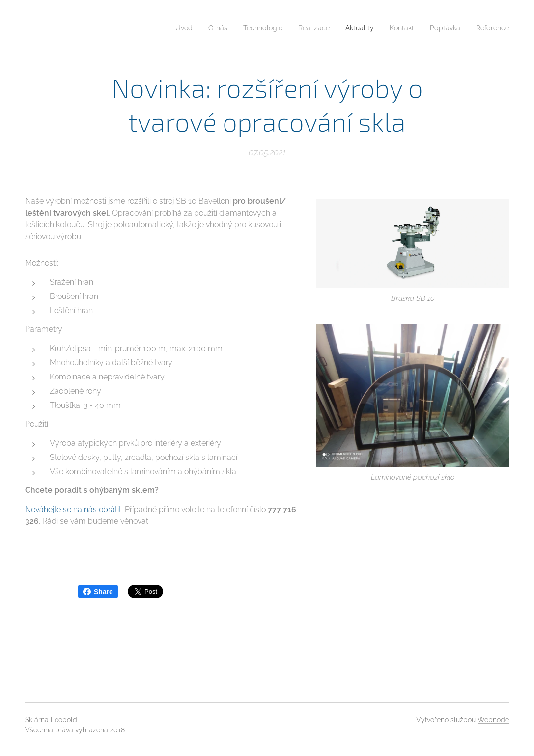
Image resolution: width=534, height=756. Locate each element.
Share (98, 592)
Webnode (493, 720)
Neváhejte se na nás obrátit (73, 509)
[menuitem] (164, 28)
